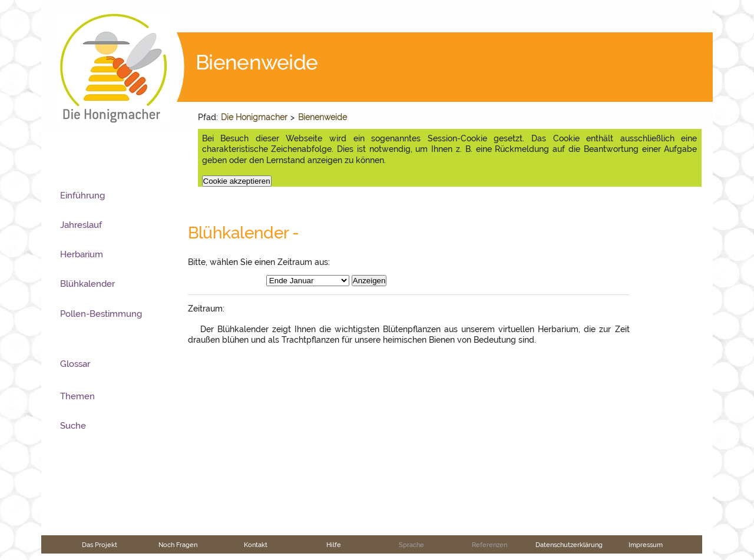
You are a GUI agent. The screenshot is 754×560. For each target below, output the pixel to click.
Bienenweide (323, 117)
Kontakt (256, 545)
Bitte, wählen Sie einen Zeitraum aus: (259, 262)
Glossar (75, 364)
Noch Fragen (178, 545)
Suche (73, 426)
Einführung (82, 195)
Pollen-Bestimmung (101, 314)
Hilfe (334, 545)
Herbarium (82, 254)
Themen (77, 396)
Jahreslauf (81, 225)
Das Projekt (100, 545)
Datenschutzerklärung (569, 545)
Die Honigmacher (254, 117)
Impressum (646, 545)
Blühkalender (87, 284)
